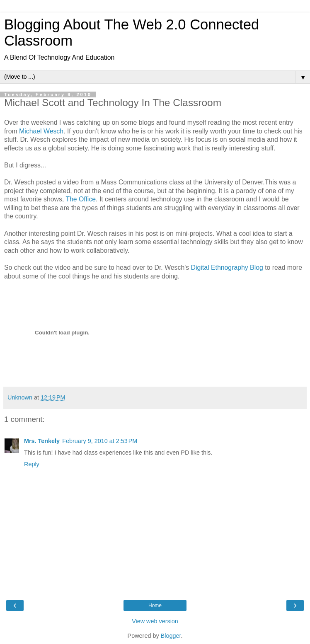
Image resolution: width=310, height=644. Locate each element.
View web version (155, 621)
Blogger (171, 636)
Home (155, 605)
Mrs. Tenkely (42, 441)
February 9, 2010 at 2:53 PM (100, 441)
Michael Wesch (41, 131)
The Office (81, 199)
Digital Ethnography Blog (227, 268)
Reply (32, 464)
